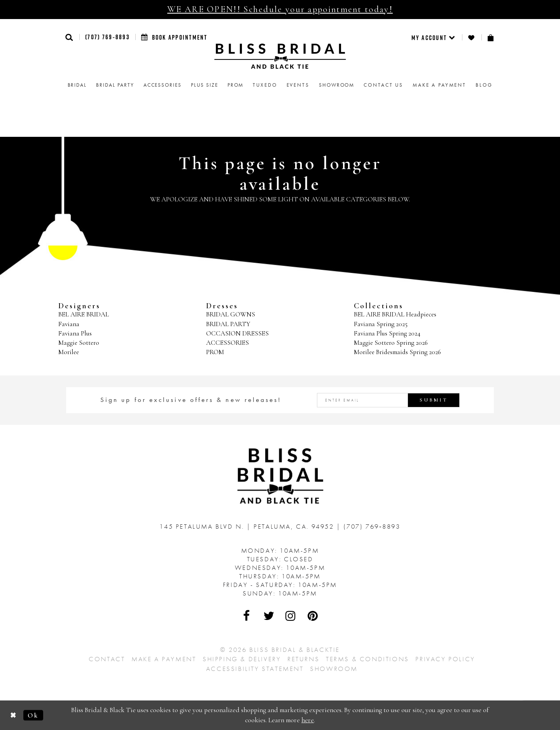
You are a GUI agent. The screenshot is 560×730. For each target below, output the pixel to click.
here (308, 720)
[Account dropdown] (434, 37)
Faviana (69, 324)
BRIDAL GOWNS (231, 314)
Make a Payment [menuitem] (439, 85)
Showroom (334, 669)
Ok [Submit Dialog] (33, 715)
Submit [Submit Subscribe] (434, 400)
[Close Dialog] (13, 715)
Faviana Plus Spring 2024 (387, 333)
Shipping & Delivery (242, 659)
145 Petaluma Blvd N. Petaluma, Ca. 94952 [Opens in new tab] (248, 526)
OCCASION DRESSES (237, 333)
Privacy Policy (445, 659)
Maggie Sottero (79, 343)
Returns (303, 659)
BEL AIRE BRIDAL (84, 314)
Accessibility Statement (255, 669)
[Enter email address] (388, 400)
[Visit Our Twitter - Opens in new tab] (269, 616)
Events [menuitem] (298, 85)
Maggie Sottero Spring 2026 (391, 343)
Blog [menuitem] (484, 85)
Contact (107, 659)
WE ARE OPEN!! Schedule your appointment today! (280, 9)
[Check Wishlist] (472, 38)
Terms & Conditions (367, 659)
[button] (69, 37)
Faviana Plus (75, 333)
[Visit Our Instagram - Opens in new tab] (291, 616)
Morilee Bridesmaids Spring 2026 (397, 352)
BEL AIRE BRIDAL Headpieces (395, 314)
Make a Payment (164, 659)
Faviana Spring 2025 (381, 324)
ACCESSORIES (227, 343)
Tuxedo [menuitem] (265, 85)
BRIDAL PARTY (228, 324)
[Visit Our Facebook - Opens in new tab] (247, 616)
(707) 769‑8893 (107, 37)
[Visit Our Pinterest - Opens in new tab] (313, 616)
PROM (215, 352)
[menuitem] (434, 37)
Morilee (69, 352)
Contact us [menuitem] (383, 85)
